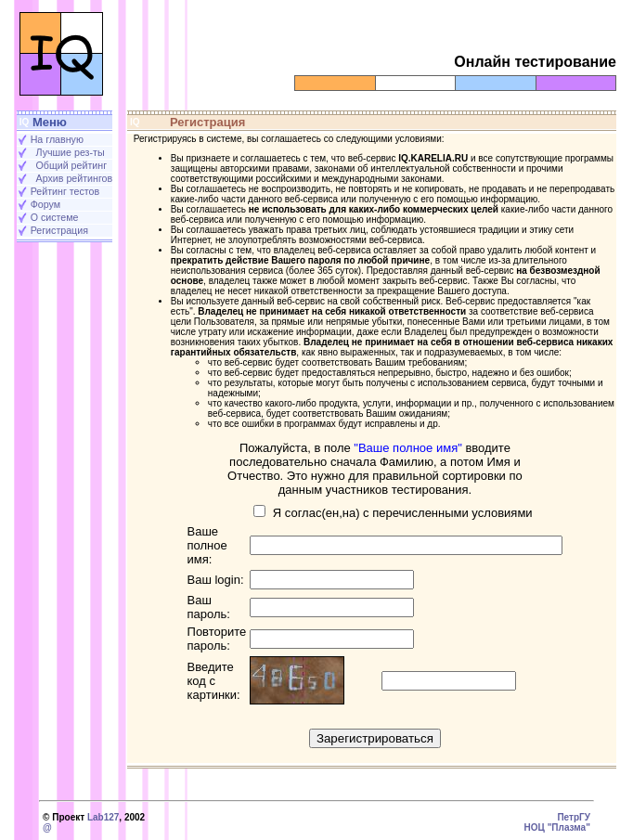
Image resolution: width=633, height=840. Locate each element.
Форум (45, 204)
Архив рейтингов (75, 178)
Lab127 (103, 817)
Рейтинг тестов (65, 191)
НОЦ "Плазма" (557, 827)
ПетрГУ (574, 817)
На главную (57, 139)
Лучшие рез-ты (71, 152)
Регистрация (59, 230)
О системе (55, 217)
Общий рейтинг (71, 165)
